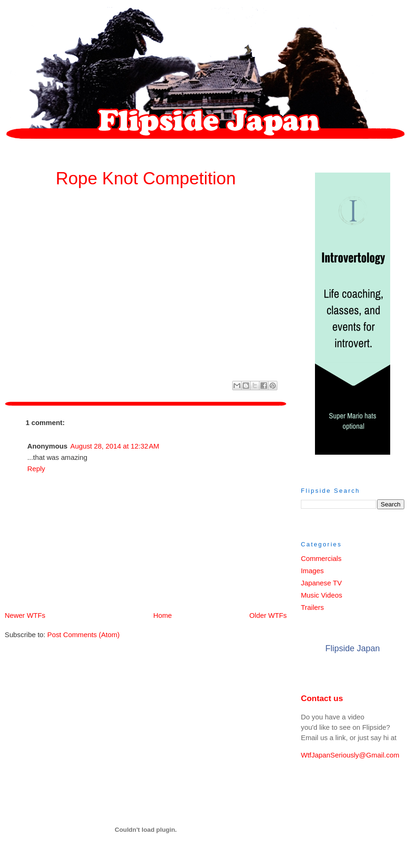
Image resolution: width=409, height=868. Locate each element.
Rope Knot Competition (146, 178)
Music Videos (322, 595)
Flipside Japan (353, 648)
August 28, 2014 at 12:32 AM (115, 446)
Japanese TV (321, 583)
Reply (36, 469)
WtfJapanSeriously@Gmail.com (350, 755)
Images (312, 571)
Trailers (312, 608)
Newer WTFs (25, 615)
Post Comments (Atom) (84, 635)
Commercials (321, 559)
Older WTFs (268, 615)
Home (147, 615)
